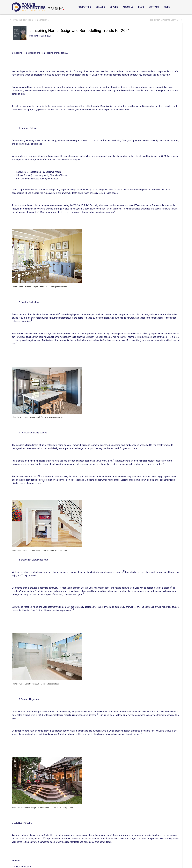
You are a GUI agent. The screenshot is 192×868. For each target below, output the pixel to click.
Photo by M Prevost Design (23, 417)
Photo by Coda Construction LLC (26, 684)
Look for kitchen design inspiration (51, 417)
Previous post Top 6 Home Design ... (29, 20)
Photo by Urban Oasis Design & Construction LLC (32, 807)
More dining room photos (57, 287)
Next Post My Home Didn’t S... (166, 20)
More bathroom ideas (50, 684)
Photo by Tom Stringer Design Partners (28, 287)
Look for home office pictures (54, 551)
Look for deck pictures (64, 807)
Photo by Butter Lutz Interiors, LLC (26, 551)
